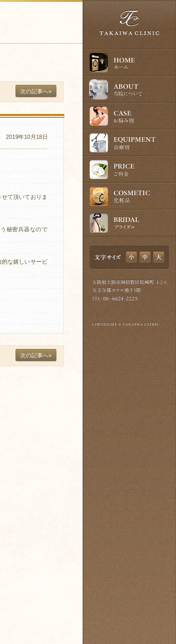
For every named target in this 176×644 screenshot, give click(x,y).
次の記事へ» (36, 91)
